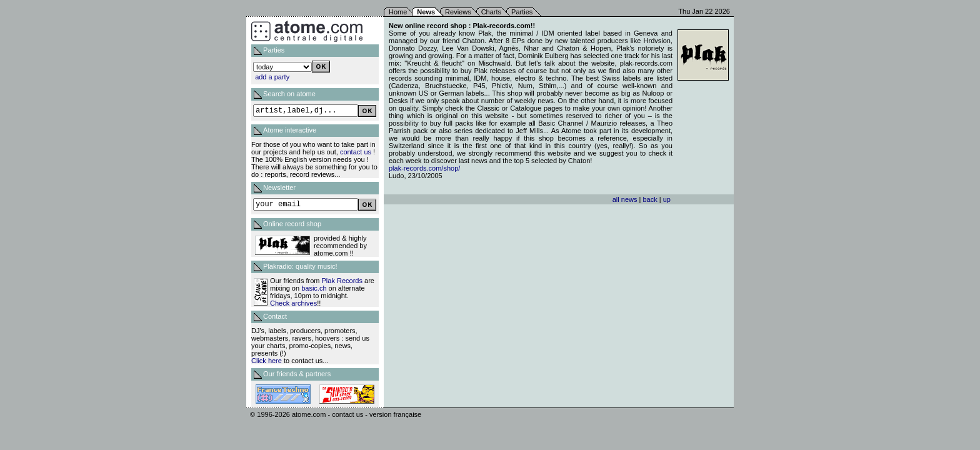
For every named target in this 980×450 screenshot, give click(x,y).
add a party (272, 77)
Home (398, 12)
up (667, 199)
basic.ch (314, 288)
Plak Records (342, 281)
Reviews (458, 12)
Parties (522, 12)
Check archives (293, 303)
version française (395, 414)
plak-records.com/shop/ (424, 168)
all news (625, 199)
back (650, 199)
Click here (267, 361)
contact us (356, 152)
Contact (275, 316)
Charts (491, 12)
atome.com (309, 414)
